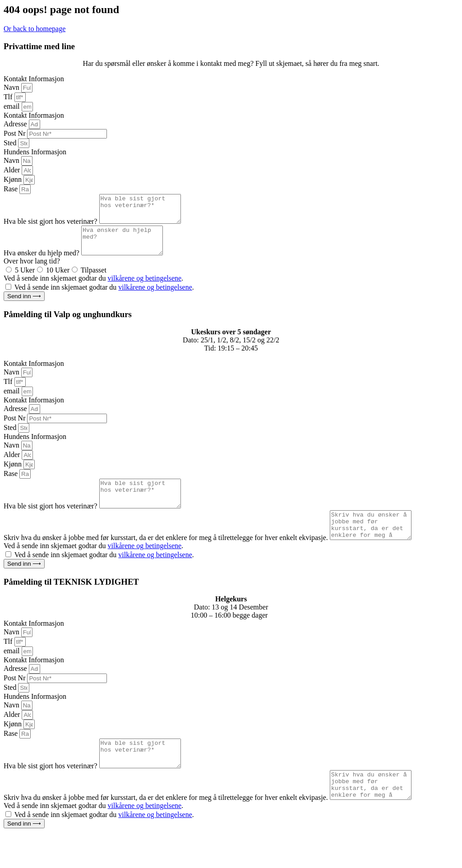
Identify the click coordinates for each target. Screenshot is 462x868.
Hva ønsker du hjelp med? (42, 264)
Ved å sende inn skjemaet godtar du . (93, 289)
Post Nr (15, 133)
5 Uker (25, 281)
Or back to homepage (35, 29)
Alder (13, 170)
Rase (12, 189)
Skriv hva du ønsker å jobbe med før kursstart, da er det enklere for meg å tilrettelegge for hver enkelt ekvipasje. (167, 559)
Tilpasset (94, 281)
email (13, 106)
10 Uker (58, 281)
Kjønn (14, 179)
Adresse (16, 124)
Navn (12, 87)
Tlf (9, 97)
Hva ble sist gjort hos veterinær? (51, 227)
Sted (11, 143)
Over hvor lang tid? (32, 272)
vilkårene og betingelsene (145, 289)
